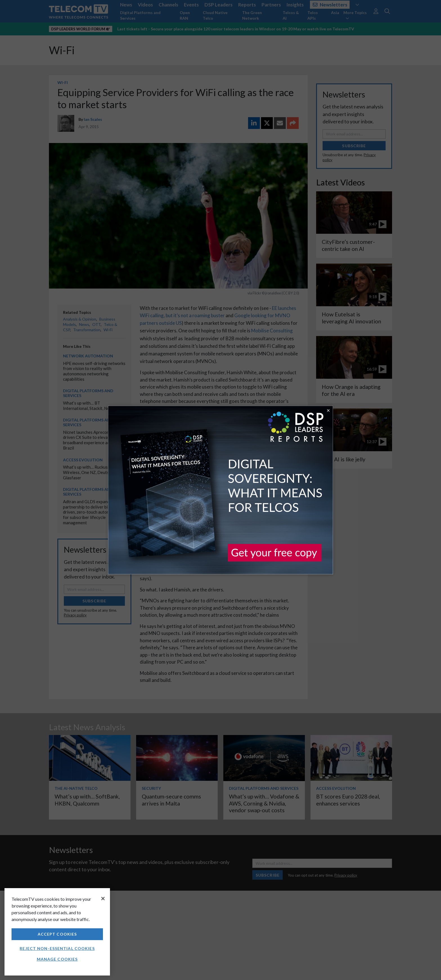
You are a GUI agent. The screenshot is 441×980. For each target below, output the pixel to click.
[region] (57, 932)
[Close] (103, 899)
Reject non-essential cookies (57, 948)
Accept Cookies (57, 934)
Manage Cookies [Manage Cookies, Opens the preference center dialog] (57, 959)
